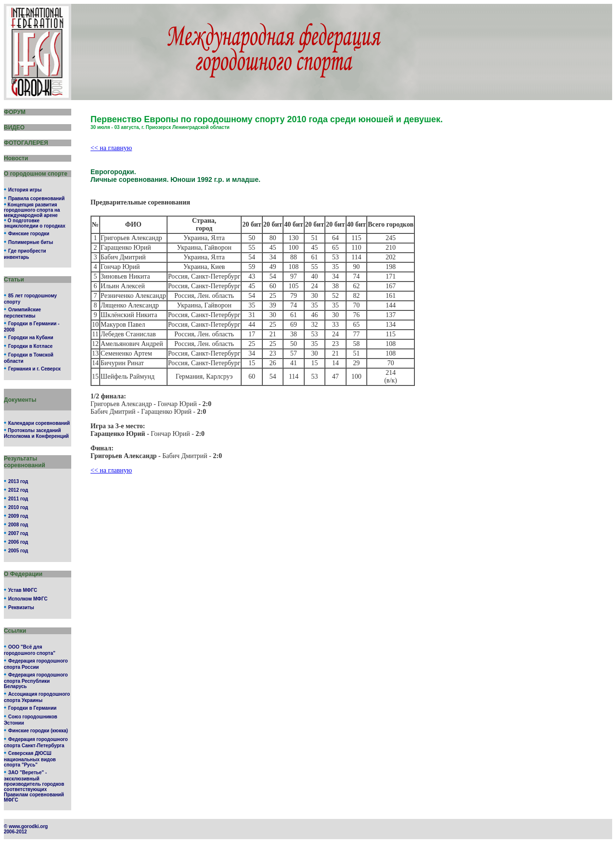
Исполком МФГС (28, 599)
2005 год (18, 551)
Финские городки (29, 234)
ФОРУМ (15, 112)
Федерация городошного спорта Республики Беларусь (36, 681)
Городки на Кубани (31, 338)
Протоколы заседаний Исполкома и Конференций (36, 433)
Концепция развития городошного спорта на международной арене (32, 210)
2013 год (18, 481)
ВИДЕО (14, 128)
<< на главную (111, 148)
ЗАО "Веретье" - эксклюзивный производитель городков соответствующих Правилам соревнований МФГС (34, 786)
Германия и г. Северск (34, 369)
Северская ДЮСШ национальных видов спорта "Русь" (30, 759)
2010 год (18, 507)
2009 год (18, 516)
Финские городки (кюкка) (38, 731)
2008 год (18, 525)
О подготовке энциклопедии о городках (35, 223)
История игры (25, 190)
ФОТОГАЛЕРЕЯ (26, 143)
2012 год (18, 490)
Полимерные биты (31, 242)
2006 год (18, 542)
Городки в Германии (32, 708)
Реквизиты (21, 607)
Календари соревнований (39, 423)
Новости (16, 158)
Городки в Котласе (30, 346)
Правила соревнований (36, 198)
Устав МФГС (23, 590)
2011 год (18, 499)
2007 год (18, 533)
